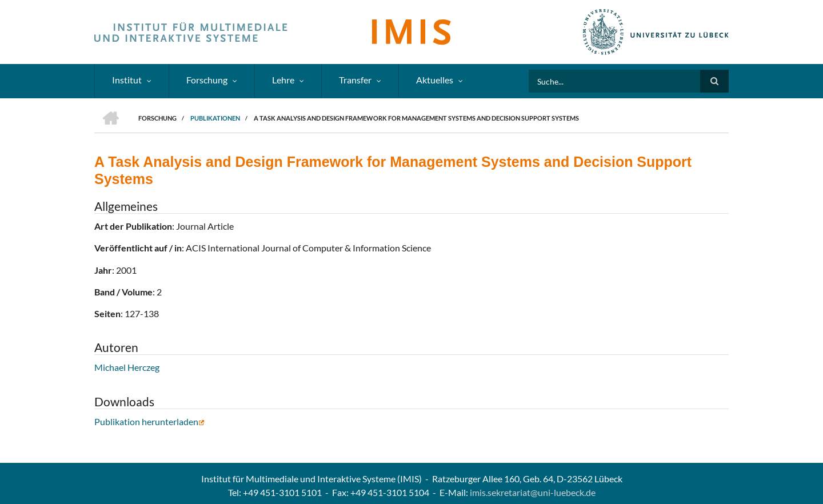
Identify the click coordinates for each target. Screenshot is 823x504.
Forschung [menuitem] (207, 80)
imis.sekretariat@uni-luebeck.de (533, 492)
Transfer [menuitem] (355, 80)
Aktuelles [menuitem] (435, 80)
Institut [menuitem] (127, 80)
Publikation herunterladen (149, 421)
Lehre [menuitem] (283, 80)
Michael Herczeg (127, 367)
